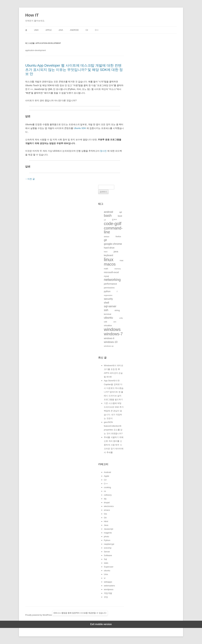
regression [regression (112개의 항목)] (108, 295)
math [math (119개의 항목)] (106, 269)
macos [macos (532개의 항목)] (110, 264)
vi (105, 578)
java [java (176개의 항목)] (116, 251)
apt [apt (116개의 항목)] (121, 212)
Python (107, 540)
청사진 (103, 151)
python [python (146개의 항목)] (107, 291)
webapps (108, 582)
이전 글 (30, 179)
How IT (32, 15)
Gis (105, 514)
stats (106, 563)
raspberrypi (109, 544)
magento (108, 533)
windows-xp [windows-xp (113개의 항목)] (109, 346)
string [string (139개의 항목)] (117, 310)
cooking (107, 487)
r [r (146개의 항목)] (117, 291)
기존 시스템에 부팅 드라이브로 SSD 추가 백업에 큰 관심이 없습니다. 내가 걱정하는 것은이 (114, 411)
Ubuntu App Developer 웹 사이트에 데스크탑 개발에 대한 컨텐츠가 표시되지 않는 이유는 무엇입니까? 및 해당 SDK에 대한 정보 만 (74, 70)
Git (105, 518)
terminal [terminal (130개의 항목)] (107, 314)
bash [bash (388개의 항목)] (108, 216)
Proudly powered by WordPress (39, 615)
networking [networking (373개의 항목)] (112, 280)
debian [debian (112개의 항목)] (107, 237)
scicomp (108, 548)
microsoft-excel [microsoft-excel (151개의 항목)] (111, 272)
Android (74, 30)
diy (105, 499)
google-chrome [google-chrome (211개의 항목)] (113, 244)
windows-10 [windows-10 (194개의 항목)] (111, 342)
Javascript (108, 529)
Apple (49, 30)
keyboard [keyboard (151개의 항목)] (108, 255)
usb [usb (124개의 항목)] (105, 322)
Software (108, 555)
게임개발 (108, 593)
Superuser (109, 567)
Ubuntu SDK (80, 128)
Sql (105, 559)
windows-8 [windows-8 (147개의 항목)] (109, 338)
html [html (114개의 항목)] (106, 252)
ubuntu (107, 571)
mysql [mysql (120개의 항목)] (106, 276)
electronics (109, 506)
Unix (36, 30)
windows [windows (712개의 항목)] (112, 329)
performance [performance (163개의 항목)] (110, 284)
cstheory (108, 495)
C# (87, 30)
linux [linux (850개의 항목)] (109, 259)
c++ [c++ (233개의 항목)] (114, 220)
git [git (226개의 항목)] (105, 240)
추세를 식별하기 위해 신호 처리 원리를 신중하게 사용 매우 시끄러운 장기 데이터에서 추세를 (114, 445)
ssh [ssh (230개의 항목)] (106, 310)
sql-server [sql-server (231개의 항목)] (110, 306)
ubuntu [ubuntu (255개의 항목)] (108, 318)
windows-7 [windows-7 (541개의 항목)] (113, 334)
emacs (107, 510)
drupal (107, 502)
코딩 (106, 597)
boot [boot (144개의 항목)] (120, 216)
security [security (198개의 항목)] (108, 299)
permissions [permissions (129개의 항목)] (109, 288)
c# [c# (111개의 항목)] (105, 220)
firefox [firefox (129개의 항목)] (118, 237)
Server (107, 552)
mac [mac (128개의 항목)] (122, 260)
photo (106, 537)
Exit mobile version (101, 624)
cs (105, 491)
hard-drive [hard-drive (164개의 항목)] (109, 248)
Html (106, 521)
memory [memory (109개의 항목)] (118, 269)
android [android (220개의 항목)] (108, 212)
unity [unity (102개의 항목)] (121, 318)
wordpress (109, 589)
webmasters (109, 586)
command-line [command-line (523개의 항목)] (113, 230)
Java (61, 30)
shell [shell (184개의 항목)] (106, 303)
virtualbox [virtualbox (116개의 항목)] (108, 326)
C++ (97, 30)
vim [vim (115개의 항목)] (115, 322)
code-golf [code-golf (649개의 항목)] (113, 224)
